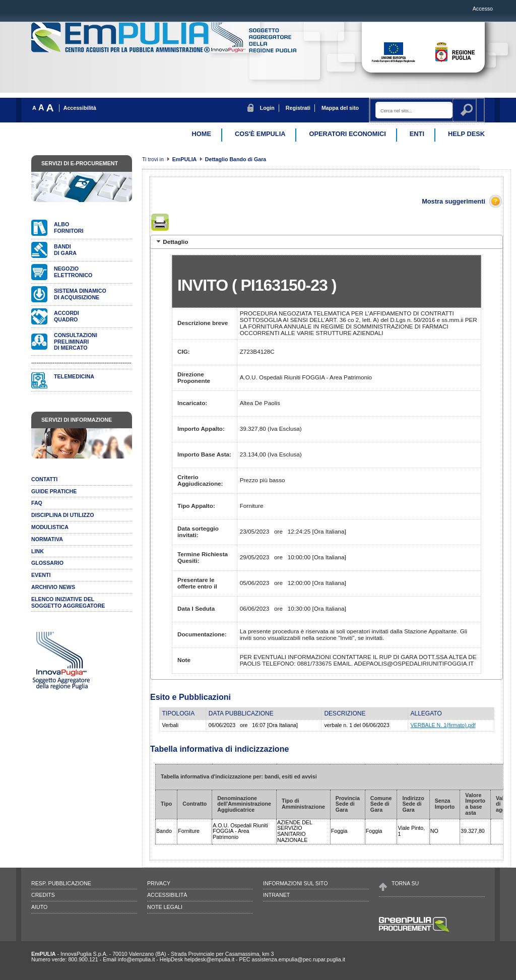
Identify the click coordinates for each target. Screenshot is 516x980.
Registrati (298, 108)
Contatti (44, 479)
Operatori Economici (347, 134)
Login (267, 108)
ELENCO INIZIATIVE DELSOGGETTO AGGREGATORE (68, 602)
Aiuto (39, 907)
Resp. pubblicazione (61, 883)
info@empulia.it (137, 959)
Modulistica (50, 527)
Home (202, 134)
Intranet (276, 895)
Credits (43, 895)
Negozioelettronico (73, 272)
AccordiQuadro (67, 316)
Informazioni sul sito (295, 883)
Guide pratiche (54, 491)
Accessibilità (80, 108)
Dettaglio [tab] (171, 241)
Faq (37, 503)
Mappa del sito (340, 108)
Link (38, 551)
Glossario (47, 563)
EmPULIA (185, 159)
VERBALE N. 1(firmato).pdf (443, 725)
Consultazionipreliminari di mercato (76, 342)
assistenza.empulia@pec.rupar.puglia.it (298, 959)
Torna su (405, 883)
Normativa (47, 539)
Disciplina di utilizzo (63, 515)
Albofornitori (69, 227)
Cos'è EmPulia (260, 134)
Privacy (159, 883)
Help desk (466, 134)
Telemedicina (74, 376)
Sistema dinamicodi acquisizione (80, 294)
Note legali (165, 907)
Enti (417, 134)
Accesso (483, 9)
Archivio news (53, 587)
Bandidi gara (65, 250)
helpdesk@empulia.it (209, 959)
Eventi (41, 575)
